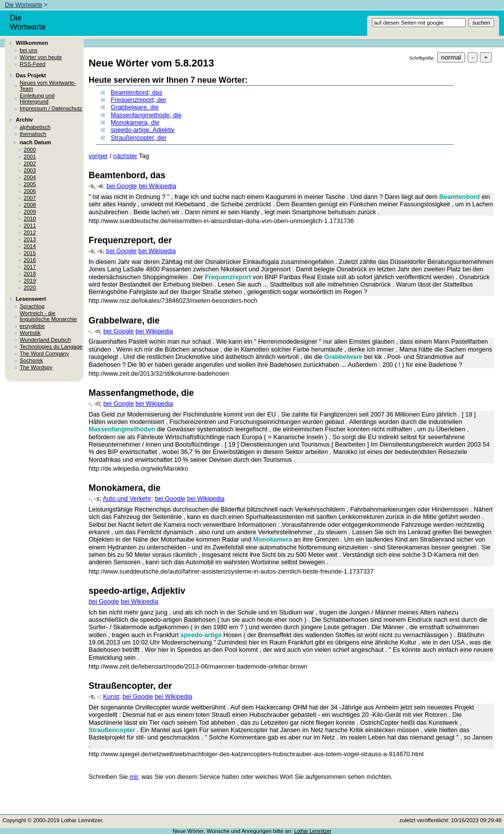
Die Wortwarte (24, 5)
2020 (30, 288)
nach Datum (35, 142)
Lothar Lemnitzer (313, 831)
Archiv (24, 120)
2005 (30, 184)
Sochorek (31, 360)
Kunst (111, 696)
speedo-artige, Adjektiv (142, 130)
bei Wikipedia (157, 186)
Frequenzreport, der (139, 100)
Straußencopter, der (139, 138)
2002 (30, 163)
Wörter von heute (41, 57)
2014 (30, 246)
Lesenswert (31, 299)
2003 (30, 170)
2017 (30, 267)
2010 (30, 219)
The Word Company (44, 353)
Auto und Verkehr (127, 498)
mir (134, 777)
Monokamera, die (135, 122)
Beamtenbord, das (137, 92)
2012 (30, 232)
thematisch (33, 134)
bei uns (29, 50)
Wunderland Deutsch (45, 340)
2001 (30, 157)
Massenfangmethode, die (146, 115)
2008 (30, 205)
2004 (30, 177)
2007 (30, 198)
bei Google (122, 186)
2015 (30, 253)
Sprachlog (32, 306)
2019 (30, 281)
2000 (30, 150)
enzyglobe (32, 326)
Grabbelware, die (135, 107)
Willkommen (32, 43)
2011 (30, 225)
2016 (30, 260)
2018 (30, 274)
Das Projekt (31, 75)
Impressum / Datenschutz (51, 108)
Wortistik (30, 333)
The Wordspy (36, 367)
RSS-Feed (32, 64)
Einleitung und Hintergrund (37, 98)
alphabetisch (35, 127)
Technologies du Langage (51, 347)
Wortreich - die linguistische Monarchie (48, 316)
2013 (30, 239)
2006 (30, 191)
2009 (30, 212)
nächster (125, 156)
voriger (98, 156)
